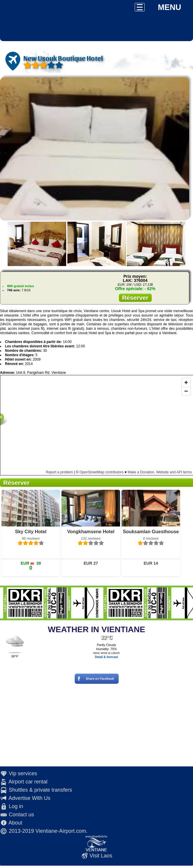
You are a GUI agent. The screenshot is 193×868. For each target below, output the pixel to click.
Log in (16, 806)
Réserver (135, 298)
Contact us (21, 815)
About (15, 823)
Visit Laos (101, 856)
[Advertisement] (97, 725)
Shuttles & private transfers (40, 790)
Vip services (23, 773)
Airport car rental (28, 782)
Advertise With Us (29, 798)
